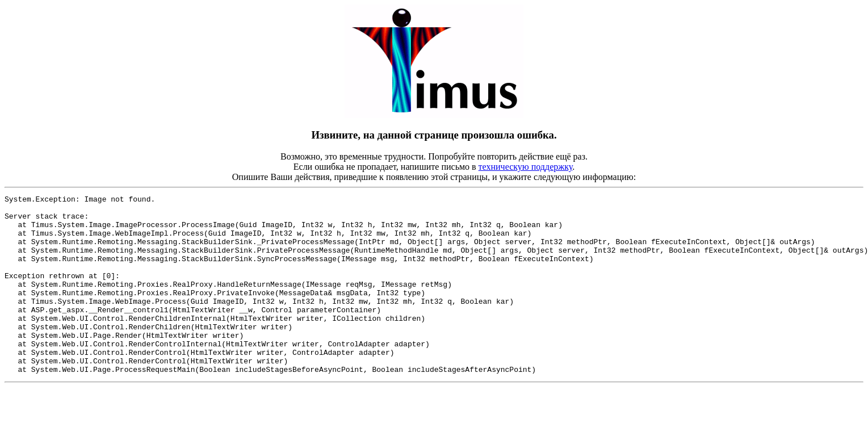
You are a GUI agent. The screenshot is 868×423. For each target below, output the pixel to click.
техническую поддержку (526, 167)
